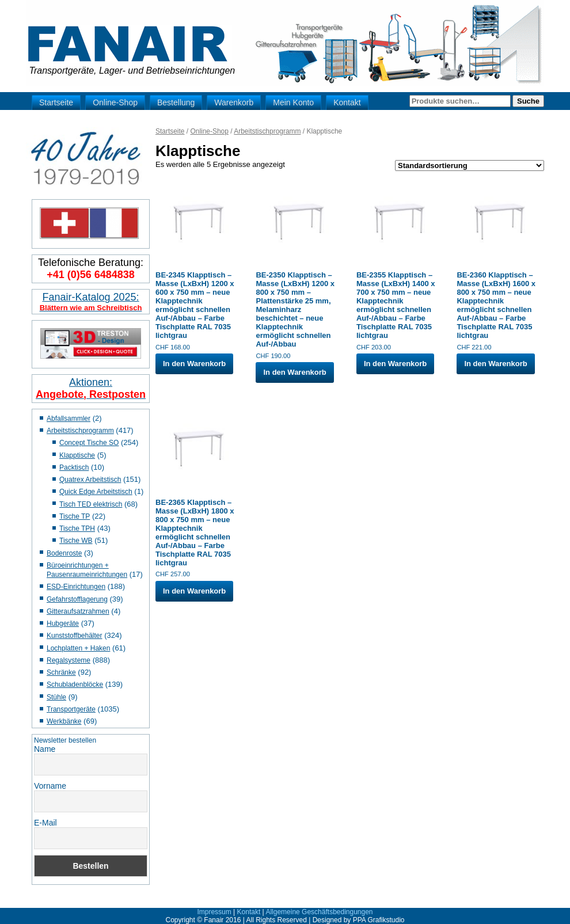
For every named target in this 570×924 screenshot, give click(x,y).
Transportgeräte (71, 709)
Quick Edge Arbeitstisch (96, 492)
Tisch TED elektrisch (91, 504)
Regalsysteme (69, 660)
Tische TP (75, 516)
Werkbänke (64, 721)
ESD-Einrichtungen (76, 587)
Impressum (214, 912)
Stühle (56, 697)
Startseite (56, 102)
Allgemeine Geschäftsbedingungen (319, 912)
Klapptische (77, 455)
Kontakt (347, 102)
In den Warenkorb (194, 364)
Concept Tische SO (89, 443)
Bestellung (176, 102)
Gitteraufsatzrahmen (78, 611)
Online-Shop (115, 102)
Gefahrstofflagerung (77, 599)
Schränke (61, 672)
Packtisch (74, 467)
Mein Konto (293, 102)
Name (45, 749)
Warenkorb (234, 102)
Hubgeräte (63, 623)
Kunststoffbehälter (75, 636)
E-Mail (45, 823)
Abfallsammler (69, 419)
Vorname (50, 786)
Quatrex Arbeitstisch (90, 480)
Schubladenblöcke (75, 685)
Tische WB (76, 541)
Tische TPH (77, 528)
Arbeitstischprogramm (80, 431)
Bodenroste (64, 553)
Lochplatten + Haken (78, 648)
